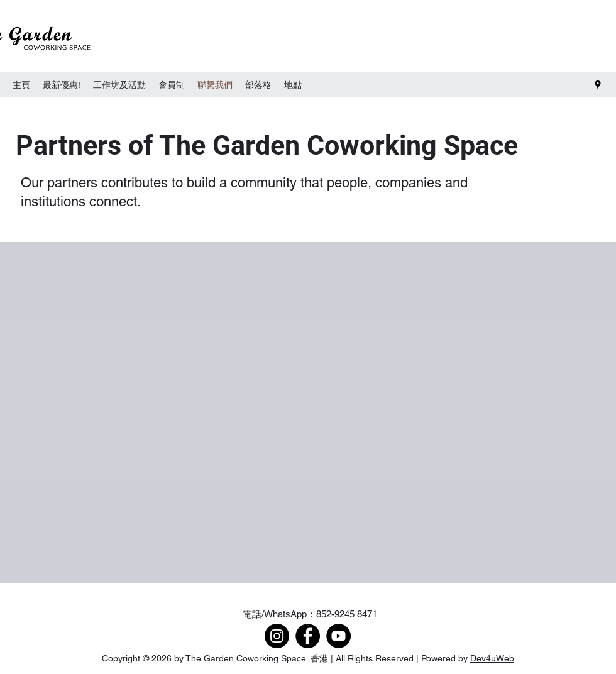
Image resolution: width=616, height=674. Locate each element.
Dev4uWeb (492, 658)
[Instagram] (277, 636)
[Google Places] (598, 85)
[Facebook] (308, 636)
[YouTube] (338, 636)
